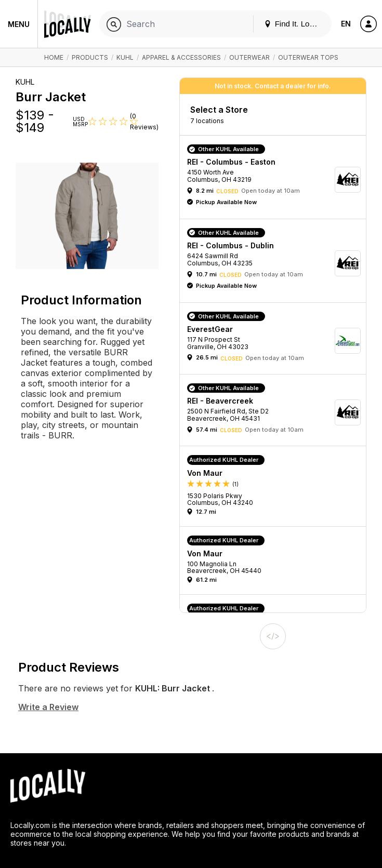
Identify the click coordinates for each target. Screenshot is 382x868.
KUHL (125, 57)
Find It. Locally (295, 24)
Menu (19, 24)
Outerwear (249, 57)
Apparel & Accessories (181, 57)
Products (90, 57)
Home (54, 57)
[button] (276, 180)
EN (346, 24)
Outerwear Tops (308, 57)
